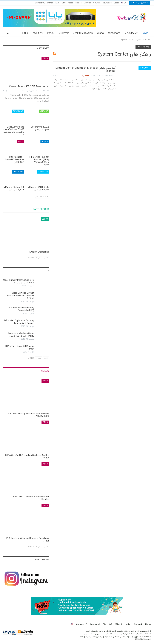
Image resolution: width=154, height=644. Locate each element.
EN (124, 3)
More (25, 33)
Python (50, 3)
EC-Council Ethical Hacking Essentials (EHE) (21, 309)
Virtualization (84, 33)
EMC (57, 3)
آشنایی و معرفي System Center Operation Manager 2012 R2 (85, 70)
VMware (44, 111)
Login (116, 3)
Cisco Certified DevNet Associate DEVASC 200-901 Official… (21, 296)
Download (107, 3)
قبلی (46, 258)
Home (145, 33)
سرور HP (45, 141)
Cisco (101, 33)
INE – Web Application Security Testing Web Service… (19, 322)
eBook (51, 33)
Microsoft (114, 33)
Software (18, 172)
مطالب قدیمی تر (42, 197)
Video (71, 3)
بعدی (39, 258)
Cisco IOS (107, 625)
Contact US (40, 3)
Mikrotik (87, 3)
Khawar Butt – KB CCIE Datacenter (29, 87)
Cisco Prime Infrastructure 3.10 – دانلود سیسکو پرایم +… (19, 281)
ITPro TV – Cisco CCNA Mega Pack (20, 348)
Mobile (79, 3)
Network (97, 3)
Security (38, 33)
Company (132, 33)
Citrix (64, 3)
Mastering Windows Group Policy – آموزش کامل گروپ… (21, 335)
